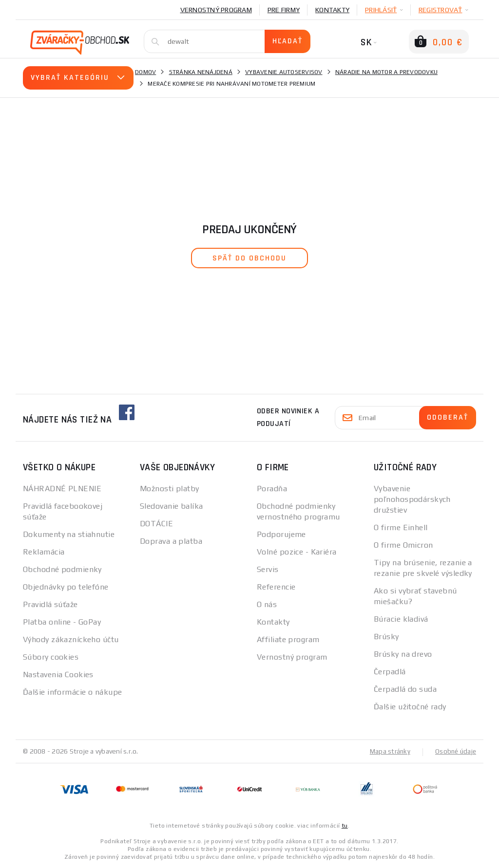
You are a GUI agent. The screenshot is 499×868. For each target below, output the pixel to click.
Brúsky (386, 637)
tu (345, 825)
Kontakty (332, 10)
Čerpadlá (390, 672)
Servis (268, 569)
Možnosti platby (170, 489)
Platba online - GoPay (62, 622)
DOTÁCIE (156, 524)
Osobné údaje (455, 751)
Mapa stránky (388, 751)
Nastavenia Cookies (58, 674)
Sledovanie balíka (171, 506)
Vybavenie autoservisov (284, 72)
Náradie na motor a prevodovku (386, 72)
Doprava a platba (171, 541)
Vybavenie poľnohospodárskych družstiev (412, 499)
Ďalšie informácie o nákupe (72, 692)
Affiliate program (288, 639)
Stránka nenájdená (201, 72)
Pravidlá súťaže (50, 604)
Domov (145, 72)
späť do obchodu (249, 258)
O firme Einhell (401, 527)
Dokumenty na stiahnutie (69, 534)
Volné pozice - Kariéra (297, 552)
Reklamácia (44, 552)
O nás (267, 604)
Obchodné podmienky (62, 569)
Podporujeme (281, 534)
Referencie (276, 587)
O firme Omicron (403, 545)
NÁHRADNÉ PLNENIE (62, 489)
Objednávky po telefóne (66, 587)
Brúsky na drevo (403, 654)
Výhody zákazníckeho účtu (71, 639)
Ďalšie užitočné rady (410, 707)
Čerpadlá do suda (405, 689)
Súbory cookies (51, 657)
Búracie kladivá (401, 619)
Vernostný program (216, 10)
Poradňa (272, 489)
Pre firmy (284, 10)
